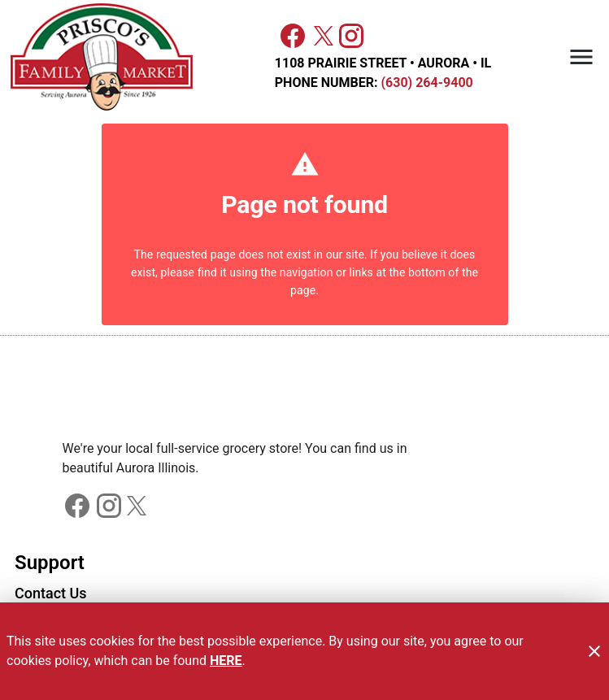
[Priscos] (106, 57)
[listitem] (51, 595)
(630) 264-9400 (425, 83)
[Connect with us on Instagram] (351, 35)
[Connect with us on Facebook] (77, 505)
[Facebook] (293, 36)
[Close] (594, 651)
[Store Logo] (305, 403)
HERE (226, 661)
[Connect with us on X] (324, 35)
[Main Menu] (581, 57)
